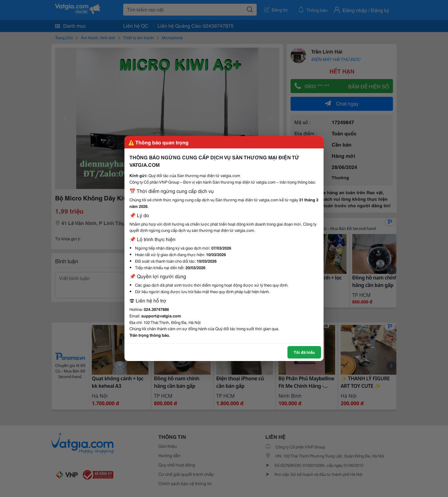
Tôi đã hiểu (304, 352)
